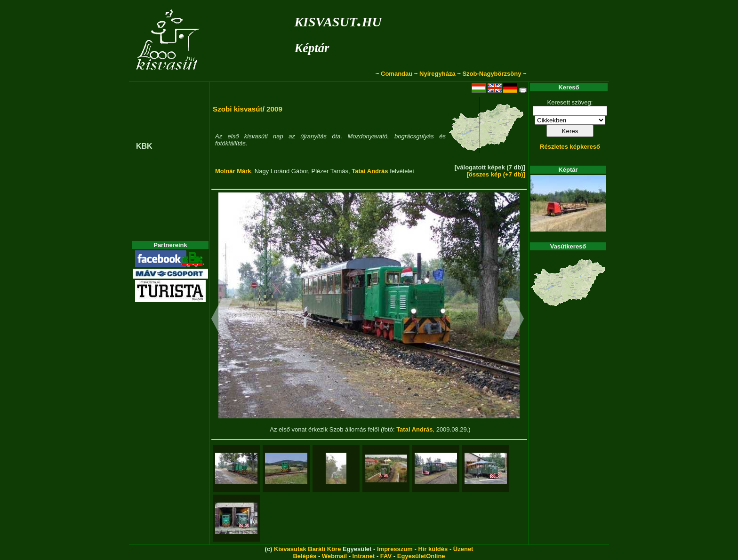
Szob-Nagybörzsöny (492, 74)
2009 (274, 109)
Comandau (397, 74)
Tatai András (370, 171)
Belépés (305, 556)
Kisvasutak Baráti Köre (307, 549)
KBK (144, 146)
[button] (222, 320)
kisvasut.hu (338, 20)
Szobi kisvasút (238, 109)
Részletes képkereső (570, 147)
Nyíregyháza (437, 74)
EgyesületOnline (421, 556)
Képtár (312, 48)
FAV (386, 556)
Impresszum (395, 549)
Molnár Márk (233, 171)
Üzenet (463, 549)
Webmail (334, 556)
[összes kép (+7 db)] (496, 174)
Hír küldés (433, 549)
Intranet (364, 556)
